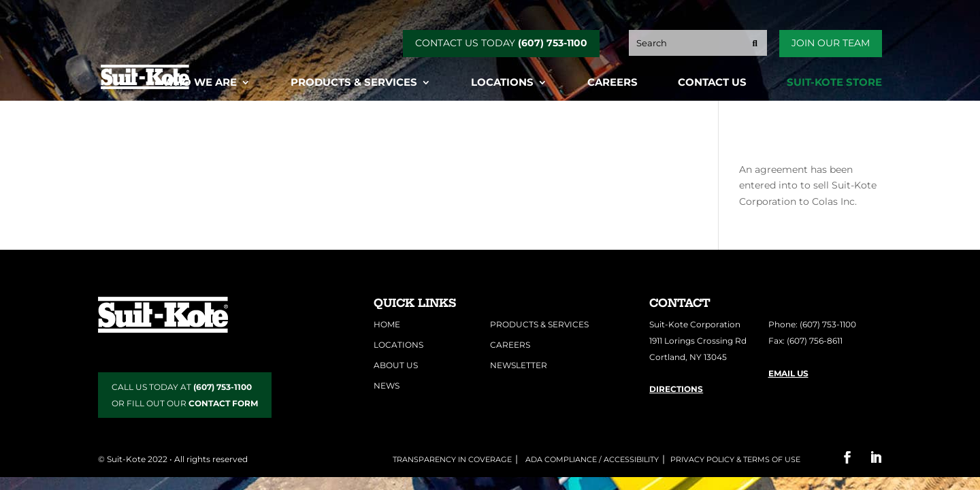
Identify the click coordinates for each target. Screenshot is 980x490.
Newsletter (519, 365)
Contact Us (712, 83)
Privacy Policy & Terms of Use (735, 459)
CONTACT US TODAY (501, 43)
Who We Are (200, 83)
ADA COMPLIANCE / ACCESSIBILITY (591, 459)
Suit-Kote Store (834, 83)
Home (387, 324)
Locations (502, 83)
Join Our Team (831, 43)
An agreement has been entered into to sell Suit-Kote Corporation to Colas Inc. (808, 186)
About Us (396, 365)
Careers (612, 83)
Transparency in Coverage (452, 459)
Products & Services (354, 83)
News (387, 386)
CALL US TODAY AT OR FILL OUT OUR (185, 395)
